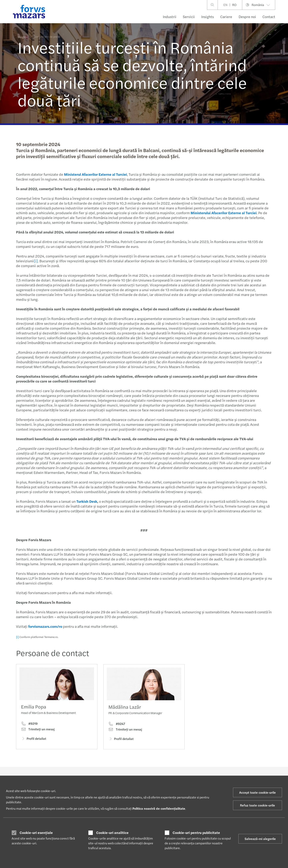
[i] (35, 261)
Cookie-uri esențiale (36, 833)
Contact (269, 17)
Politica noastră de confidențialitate (159, 808)
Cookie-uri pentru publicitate (196, 833)
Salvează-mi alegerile (260, 839)
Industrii (170, 17)
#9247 (117, 730)
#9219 (29, 725)
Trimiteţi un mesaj (38, 730)
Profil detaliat (34, 739)
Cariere (226, 17)
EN (225, 5)
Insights (207, 17)
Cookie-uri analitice (112, 833)
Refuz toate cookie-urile (257, 805)
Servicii (189, 17)
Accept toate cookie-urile (257, 792)
